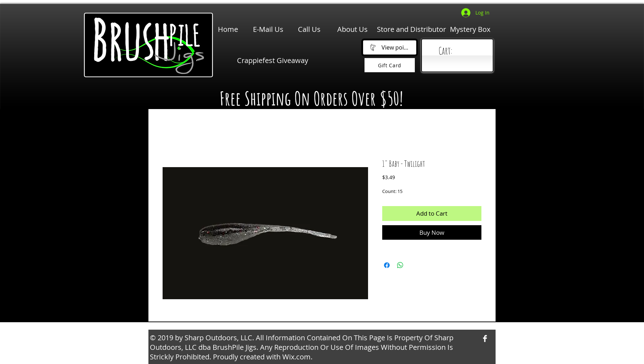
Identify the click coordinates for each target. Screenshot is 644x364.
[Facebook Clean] (485, 339)
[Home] (228, 29)
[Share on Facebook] (387, 265)
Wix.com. (297, 357)
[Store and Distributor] (411, 29)
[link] (459, 51)
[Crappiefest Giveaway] (273, 61)
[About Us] (352, 29)
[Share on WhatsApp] (400, 265)
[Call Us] (309, 29)
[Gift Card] (390, 65)
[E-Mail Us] (268, 29)
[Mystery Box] (470, 29)
